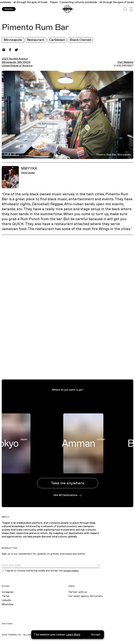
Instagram (8, 592)
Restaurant (36, 40)
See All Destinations (68, 495)
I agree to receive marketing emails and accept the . (42, 571)
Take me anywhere (67, 483)
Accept (96, 635)
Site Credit (7, 624)
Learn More (73, 635)
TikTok (5, 596)
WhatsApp (8, 604)
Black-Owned (80, 40)
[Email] (49, 565)
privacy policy (71, 571)
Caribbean (57, 40)
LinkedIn (7, 600)
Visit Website (125, 62)
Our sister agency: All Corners (86, 596)
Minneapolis (13, 40)
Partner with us (78, 592)
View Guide (28, 173)
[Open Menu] (131, 9)
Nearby (9, 9)
